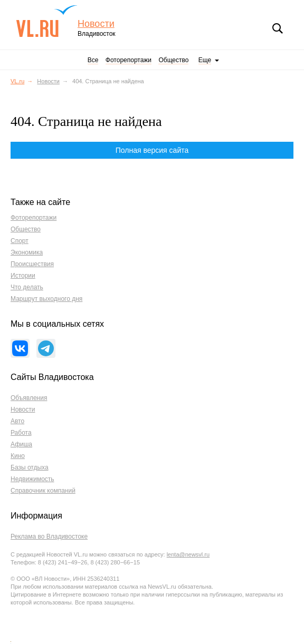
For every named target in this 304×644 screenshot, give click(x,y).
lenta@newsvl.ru (188, 554)
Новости (96, 24)
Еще (205, 60)
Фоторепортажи (129, 60)
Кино (18, 456)
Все (93, 60)
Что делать (27, 287)
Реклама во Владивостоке (49, 536)
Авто (17, 421)
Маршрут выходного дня (46, 299)
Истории (23, 276)
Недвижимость (32, 479)
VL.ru (47, 21)
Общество (173, 60)
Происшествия (32, 264)
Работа (21, 433)
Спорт (20, 241)
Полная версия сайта (152, 150)
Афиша (21, 444)
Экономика (27, 252)
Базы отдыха (30, 467)
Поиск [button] (278, 28)
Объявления (29, 398)
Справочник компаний (43, 491)
